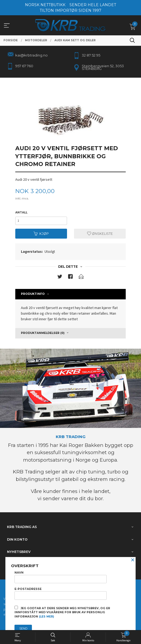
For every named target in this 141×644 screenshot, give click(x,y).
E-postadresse (61, 593)
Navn (61, 577)
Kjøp (41, 234)
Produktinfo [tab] (33, 294)
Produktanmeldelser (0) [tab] (43, 333)
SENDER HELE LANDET (93, 5)
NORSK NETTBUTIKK (45, 5)
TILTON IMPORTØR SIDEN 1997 (70, 10)
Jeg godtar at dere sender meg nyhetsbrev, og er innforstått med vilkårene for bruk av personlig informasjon (62, 612)
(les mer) (46, 617)
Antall (21, 212)
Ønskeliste (100, 234)
